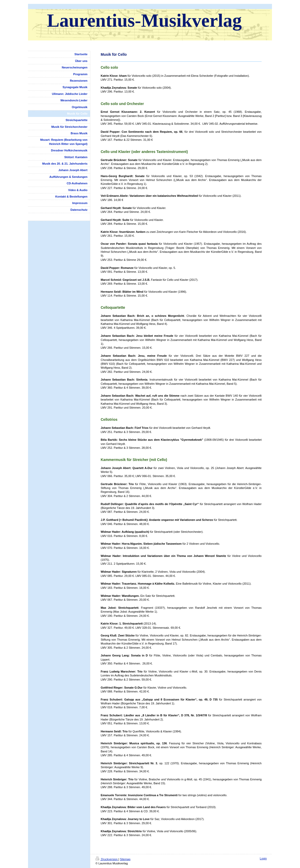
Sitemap (125, 859)
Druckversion (107, 859)
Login (263, 858)
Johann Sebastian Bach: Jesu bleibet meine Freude (137, 336)
